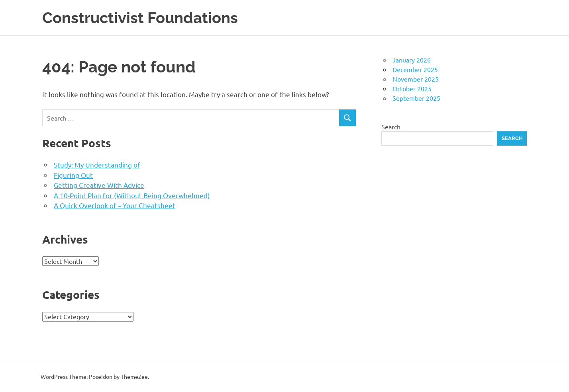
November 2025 (416, 79)
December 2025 (415, 69)
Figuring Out (73, 175)
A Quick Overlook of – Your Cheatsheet (115, 205)
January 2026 (412, 60)
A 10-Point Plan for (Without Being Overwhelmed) (132, 195)
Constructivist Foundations (140, 18)
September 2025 (416, 98)
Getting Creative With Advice (99, 185)
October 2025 (412, 88)
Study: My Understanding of (97, 165)
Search (391, 127)
